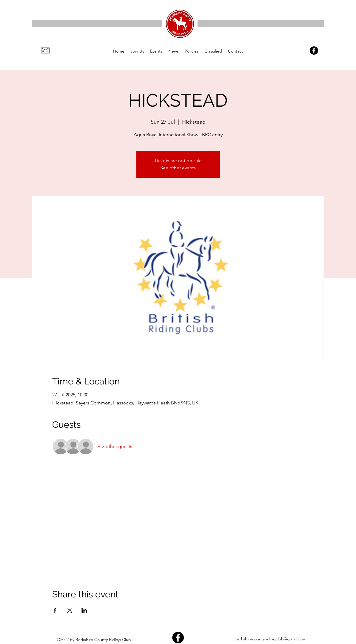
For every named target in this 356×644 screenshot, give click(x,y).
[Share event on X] (70, 610)
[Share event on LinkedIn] (84, 610)
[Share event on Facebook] (55, 610)
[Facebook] (314, 50)
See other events (178, 168)
